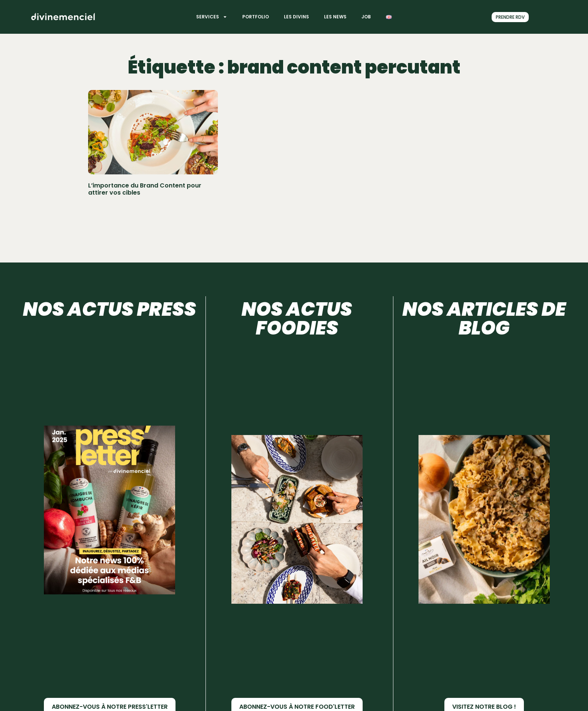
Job (366, 17)
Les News (335, 17)
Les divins (296, 17)
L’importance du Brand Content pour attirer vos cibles (145, 189)
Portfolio (256, 17)
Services (212, 17)
